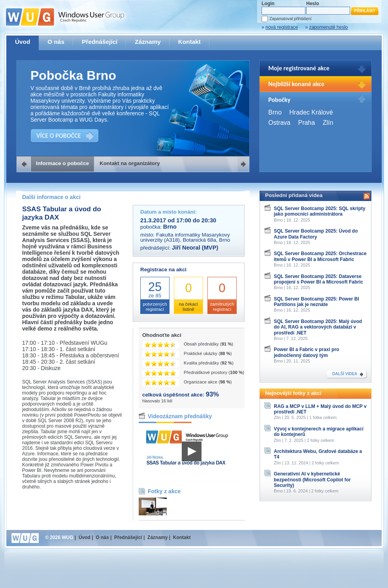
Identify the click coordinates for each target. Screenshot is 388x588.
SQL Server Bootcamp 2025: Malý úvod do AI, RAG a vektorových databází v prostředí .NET (318, 327)
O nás (56, 42)
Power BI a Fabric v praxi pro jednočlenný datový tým (306, 352)
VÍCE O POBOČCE (59, 136)
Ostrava (279, 123)
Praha (306, 123)
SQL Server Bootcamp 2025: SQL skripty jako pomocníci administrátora (320, 211)
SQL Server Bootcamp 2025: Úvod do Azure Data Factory (316, 234)
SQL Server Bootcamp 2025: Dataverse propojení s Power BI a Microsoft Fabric (318, 279)
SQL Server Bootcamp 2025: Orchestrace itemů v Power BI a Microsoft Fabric (320, 256)
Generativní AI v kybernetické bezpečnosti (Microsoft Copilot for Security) (312, 480)
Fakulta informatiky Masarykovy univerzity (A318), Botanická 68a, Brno (185, 237)
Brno (275, 112)
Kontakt (189, 42)
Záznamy (148, 42)
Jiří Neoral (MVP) (195, 248)
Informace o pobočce (62, 163)
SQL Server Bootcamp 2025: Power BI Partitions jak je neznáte (316, 302)
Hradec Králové (311, 112)
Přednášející (100, 42)
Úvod (23, 42)
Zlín (328, 123)
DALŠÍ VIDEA (345, 374)
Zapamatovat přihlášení (290, 19)
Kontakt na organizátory (130, 163)
